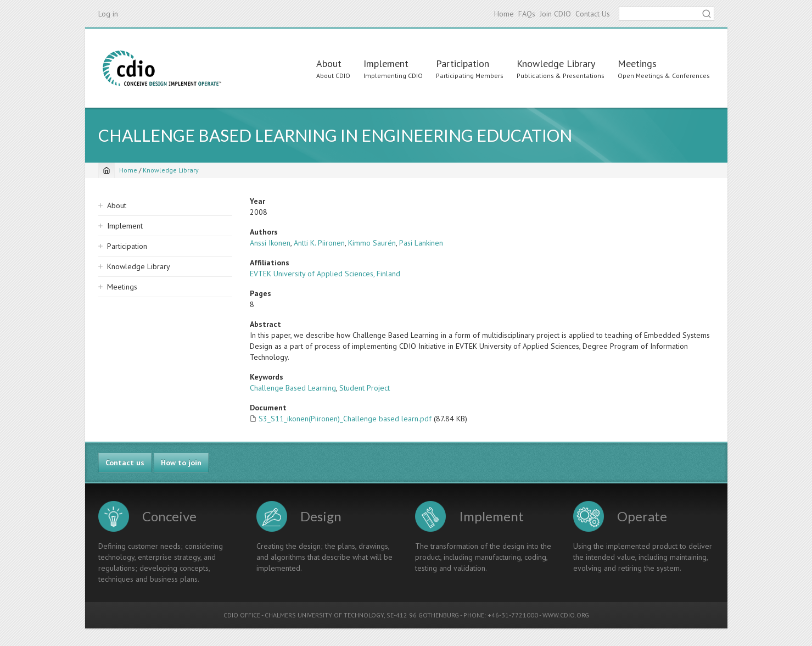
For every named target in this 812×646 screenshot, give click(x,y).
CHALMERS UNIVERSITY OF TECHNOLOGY (324, 615)
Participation (463, 63)
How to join (181, 463)
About (329, 63)
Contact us (125, 463)
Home (504, 14)
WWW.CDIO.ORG (566, 615)
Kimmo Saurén (372, 243)
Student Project (365, 388)
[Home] (107, 170)
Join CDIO (555, 14)
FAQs (527, 14)
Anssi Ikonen (270, 243)
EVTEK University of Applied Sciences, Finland (325, 274)
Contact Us (593, 14)
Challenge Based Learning (293, 388)
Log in (108, 14)
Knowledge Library (556, 63)
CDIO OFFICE (242, 615)
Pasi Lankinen (421, 243)
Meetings (637, 63)
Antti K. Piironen (319, 243)
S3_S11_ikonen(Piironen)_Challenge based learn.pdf (345, 419)
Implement (386, 63)
